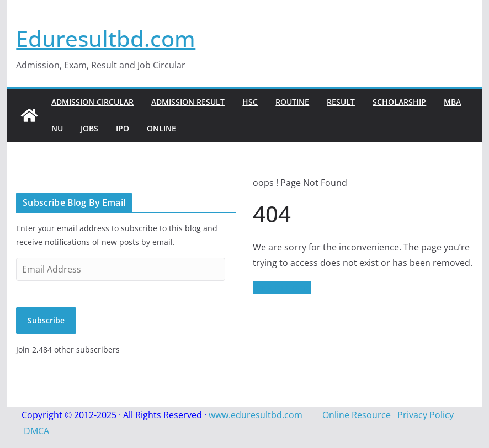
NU (57, 128)
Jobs (89, 128)
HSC (250, 102)
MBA (452, 102)
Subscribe (46, 320)
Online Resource (357, 415)
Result (341, 102)
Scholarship (399, 102)
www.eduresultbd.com (256, 415)
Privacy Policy (426, 415)
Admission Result (188, 102)
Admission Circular (92, 102)
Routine (292, 102)
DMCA (36, 431)
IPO (123, 128)
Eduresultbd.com (106, 38)
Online (161, 128)
